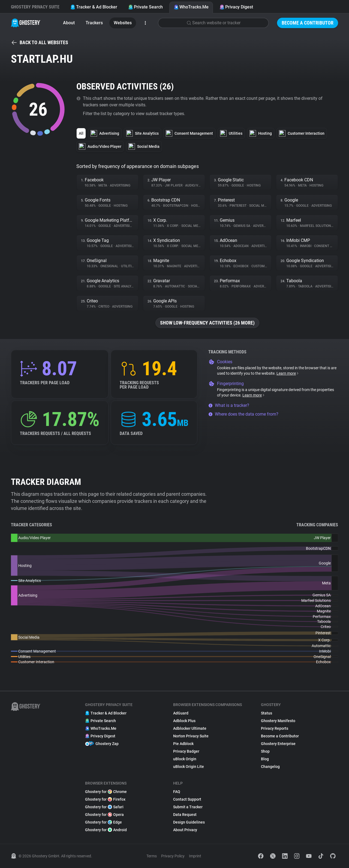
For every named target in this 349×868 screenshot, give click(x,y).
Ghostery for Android (106, 830)
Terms (152, 856)
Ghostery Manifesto (278, 721)
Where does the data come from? (243, 414)
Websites (123, 23)
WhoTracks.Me (191, 7)
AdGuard (181, 713)
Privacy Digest (236, 7)
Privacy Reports (275, 728)
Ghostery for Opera (104, 815)
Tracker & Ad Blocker (94, 7)
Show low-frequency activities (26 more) (207, 323)
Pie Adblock (183, 744)
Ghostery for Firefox (105, 799)
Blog (265, 759)
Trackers (94, 23)
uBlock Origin (185, 759)
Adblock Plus (184, 721)
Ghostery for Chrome (106, 792)
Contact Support (187, 799)
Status (267, 713)
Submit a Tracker (188, 807)
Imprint (195, 856)
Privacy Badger (186, 751)
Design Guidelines (189, 822)
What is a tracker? (229, 405)
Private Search (145, 7)
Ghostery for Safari (104, 807)
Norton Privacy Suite (191, 736)
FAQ (177, 792)
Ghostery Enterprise (278, 744)
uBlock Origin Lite (189, 767)
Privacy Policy (173, 856)
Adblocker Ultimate (190, 728)
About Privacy (185, 830)
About (69, 23)
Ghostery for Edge (103, 822)
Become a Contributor (308, 23)
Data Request (185, 815)
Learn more (288, 373)
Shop (265, 751)
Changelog (270, 767)
